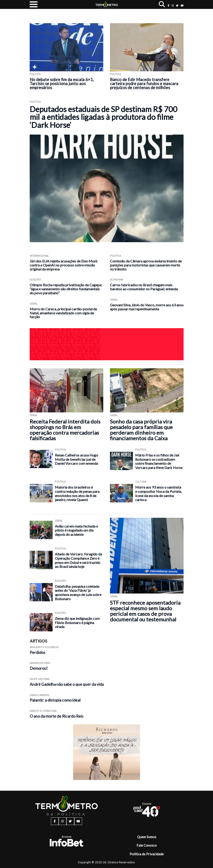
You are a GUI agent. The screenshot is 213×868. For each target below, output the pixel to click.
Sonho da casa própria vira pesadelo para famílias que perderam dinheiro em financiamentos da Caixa (141, 430)
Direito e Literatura (43, 711)
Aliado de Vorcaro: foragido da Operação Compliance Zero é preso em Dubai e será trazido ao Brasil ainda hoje (78, 560)
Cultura (141, 482)
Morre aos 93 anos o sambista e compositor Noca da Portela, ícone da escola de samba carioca (158, 493)
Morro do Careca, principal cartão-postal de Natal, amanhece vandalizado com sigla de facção (63, 313)
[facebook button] (169, 5)
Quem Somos (147, 837)
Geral (34, 304)
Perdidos (37, 652)
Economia (117, 279)
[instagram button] (173, 5)
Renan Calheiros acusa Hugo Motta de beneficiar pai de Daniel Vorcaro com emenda (77, 459)
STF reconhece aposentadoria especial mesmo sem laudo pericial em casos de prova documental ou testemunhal (145, 611)
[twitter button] (177, 5)
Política (35, 74)
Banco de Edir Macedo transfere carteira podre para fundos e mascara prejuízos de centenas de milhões (144, 84)
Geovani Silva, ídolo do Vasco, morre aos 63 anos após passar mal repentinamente (147, 307)
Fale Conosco (147, 845)
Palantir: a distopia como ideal (55, 700)
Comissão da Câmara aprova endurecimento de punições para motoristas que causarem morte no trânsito (146, 265)
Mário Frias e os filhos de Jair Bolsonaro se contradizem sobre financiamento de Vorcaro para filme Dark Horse (159, 461)
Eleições (35, 279)
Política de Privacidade (147, 854)
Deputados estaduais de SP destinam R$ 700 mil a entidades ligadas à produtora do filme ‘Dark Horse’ (103, 117)
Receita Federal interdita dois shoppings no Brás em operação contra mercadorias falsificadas (65, 430)
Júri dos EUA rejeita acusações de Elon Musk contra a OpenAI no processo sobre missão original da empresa (64, 265)
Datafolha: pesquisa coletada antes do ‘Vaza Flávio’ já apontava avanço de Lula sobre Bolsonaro (78, 593)
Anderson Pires (40, 663)
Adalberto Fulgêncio (44, 647)
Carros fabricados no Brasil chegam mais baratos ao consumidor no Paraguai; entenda (144, 287)
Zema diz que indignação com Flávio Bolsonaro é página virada (77, 622)
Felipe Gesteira (40, 679)
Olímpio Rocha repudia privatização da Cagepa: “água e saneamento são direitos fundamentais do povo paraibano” (66, 289)
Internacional (39, 256)
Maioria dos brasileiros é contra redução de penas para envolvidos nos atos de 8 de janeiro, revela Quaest (77, 493)
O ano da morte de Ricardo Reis (57, 716)
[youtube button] (182, 5)
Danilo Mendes (40, 695)
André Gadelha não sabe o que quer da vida (67, 684)
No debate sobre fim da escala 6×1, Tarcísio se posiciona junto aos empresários (62, 84)
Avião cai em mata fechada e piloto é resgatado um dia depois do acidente (76, 530)
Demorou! (39, 668)
